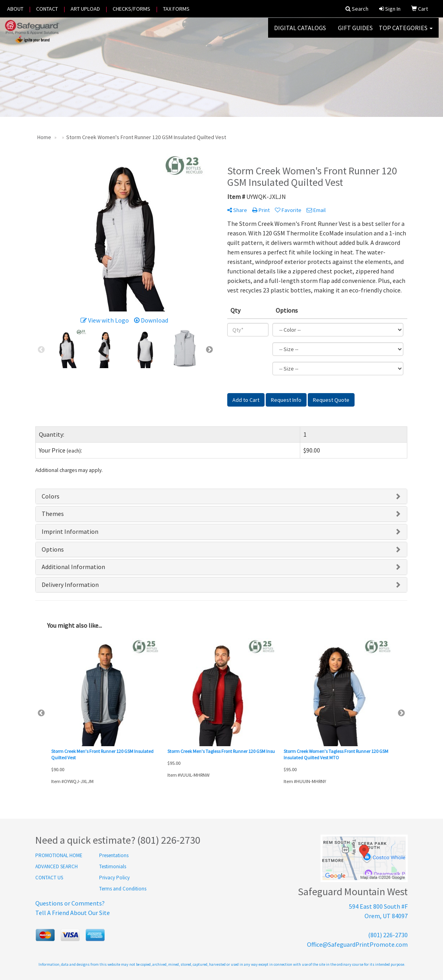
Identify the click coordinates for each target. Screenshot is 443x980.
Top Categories (406, 32)
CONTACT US (49, 878)
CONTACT (47, 9)
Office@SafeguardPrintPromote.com (357, 944)
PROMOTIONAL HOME (59, 855)
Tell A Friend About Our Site (73, 913)
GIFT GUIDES (355, 32)
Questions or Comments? (70, 903)
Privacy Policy (114, 878)
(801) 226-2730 (388, 935)
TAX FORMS (176, 9)
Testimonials (113, 866)
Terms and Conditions (123, 889)
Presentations (114, 855)
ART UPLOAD (85, 9)
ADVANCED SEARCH (57, 866)
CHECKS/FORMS (131, 9)
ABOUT (15, 9)
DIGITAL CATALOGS (300, 32)
